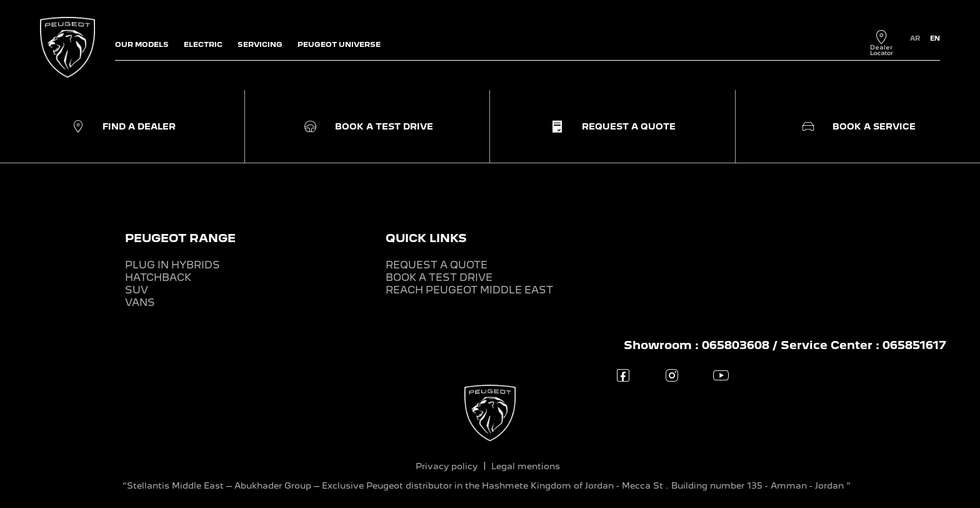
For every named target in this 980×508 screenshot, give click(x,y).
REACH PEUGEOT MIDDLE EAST (469, 290)
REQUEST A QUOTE (437, 265)
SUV (137, 290)
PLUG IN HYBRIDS (172, 265)
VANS (140, 302)
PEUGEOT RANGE (180, 238)
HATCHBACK (158, 277)
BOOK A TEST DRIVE (439, 277)
